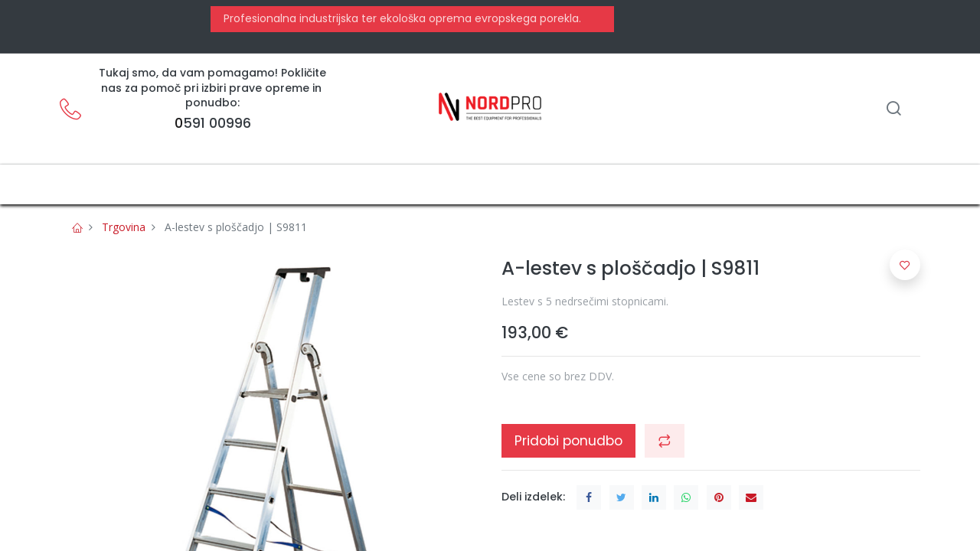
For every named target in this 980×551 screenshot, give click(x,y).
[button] (665, 441)
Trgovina (124, 227)
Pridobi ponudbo (568, 441)
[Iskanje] (893, 110)
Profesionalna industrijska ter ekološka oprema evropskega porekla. (401, 18)
